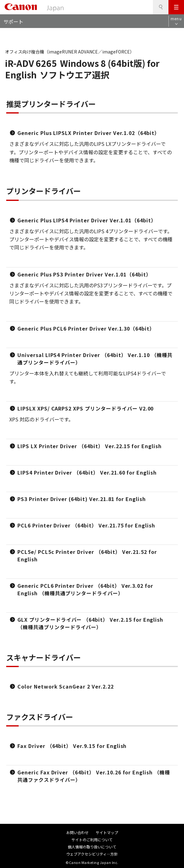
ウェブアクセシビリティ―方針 (92, 854)
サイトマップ (107, 832)
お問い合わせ (77, 832)
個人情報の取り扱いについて (92, 847)
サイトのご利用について (92, 840)
